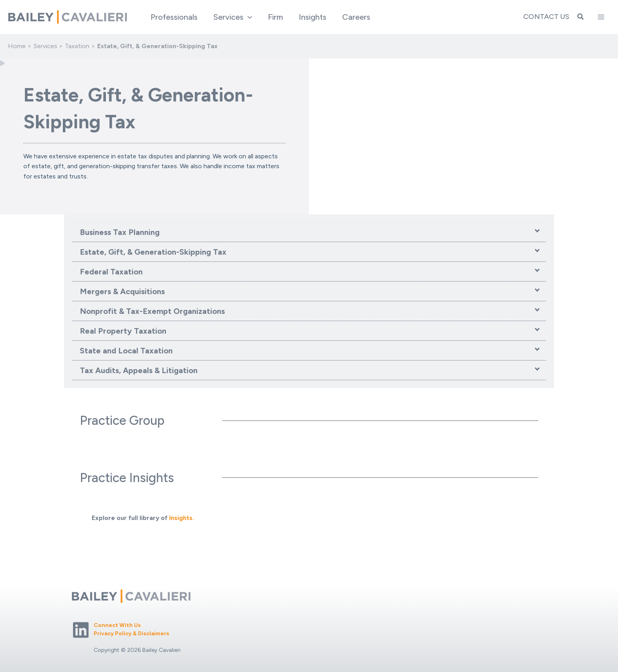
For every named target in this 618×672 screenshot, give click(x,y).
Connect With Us (117, 625)
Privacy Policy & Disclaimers (131, 634)
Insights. (182, 518)
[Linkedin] (81, 630)
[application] (248, 17)
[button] (233, 17)
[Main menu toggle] (601, 17)
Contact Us (546, 17)
